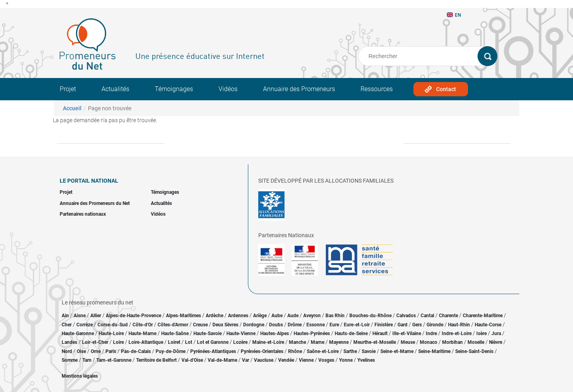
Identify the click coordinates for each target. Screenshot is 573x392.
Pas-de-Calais (136, 351)
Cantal (427, 316)
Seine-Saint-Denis (474, 351)
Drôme (295, 325)
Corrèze (85, 325)
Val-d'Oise (192, 360)
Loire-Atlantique (146, 342)
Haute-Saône (175, 333)
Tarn (87, 360)
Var (246, 360)
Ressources (377, 89)
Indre (431, 333)
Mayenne (339, 342)
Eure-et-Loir (357, 325)
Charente (448, 316)
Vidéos (228, 89)
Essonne (316, 325)
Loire (118, 342)
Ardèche (214, 316)
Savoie (369, 351)
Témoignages (174, 89)
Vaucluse (264, 360)
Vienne (306, 360)
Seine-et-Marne (397, 351)
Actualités (115, 89)
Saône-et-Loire (323, 351)
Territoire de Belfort (156, 360)
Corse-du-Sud (113, 325)
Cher (67, 325)
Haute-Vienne (241, 333)
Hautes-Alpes (275, 333)
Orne (96, 351)
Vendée (286, 360)
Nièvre (496, 342)
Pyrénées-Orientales (262, 351)
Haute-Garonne (78, 333)
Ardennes (238, 316)
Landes (69, 342)
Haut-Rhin (459, 325)
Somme (70, 360)
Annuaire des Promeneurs (299, 89)
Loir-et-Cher (95, 342)
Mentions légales (80, 376)
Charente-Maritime (483, 316)
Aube (277, 316)
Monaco (429, 342)
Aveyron (312, 316)
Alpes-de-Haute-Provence (134, 316)
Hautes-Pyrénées (312, 333)
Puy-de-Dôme (171, 351)
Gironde (435, 325)
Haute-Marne (142, 333)
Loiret (174, 342)
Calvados (406, 316)
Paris (111, 351)
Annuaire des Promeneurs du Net (95, 203)
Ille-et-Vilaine (407, 333)
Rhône (295, 351)
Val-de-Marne (222, 360)
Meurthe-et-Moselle (375, 342)
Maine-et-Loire (268, 342)
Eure (334, 325)
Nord (67, 351)
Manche (297, 342)
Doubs (276, 325)
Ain (66, 316)
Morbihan (452, 342)
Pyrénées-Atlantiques (213, 351)
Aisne (80, 316)
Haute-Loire (111, 333)
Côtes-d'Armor (173, 325)
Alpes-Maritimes (183, 316)
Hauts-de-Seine (351, 333)
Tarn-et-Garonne (114, 360)
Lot (189, 342)
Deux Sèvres (225, 325)
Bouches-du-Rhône (370, 316)
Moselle (476, 342)
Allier (96, 316)
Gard (402, 325)
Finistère (384, 325)
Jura (496, 333)
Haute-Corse (488, 325)
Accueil (72, 108)
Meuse (408, 342)
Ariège (260, 316)
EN (454, 15)
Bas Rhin (335, 316)
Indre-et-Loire (457, 333)
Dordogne (254, 325)
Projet (68, 89)
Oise (81, 351)
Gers (417, 325)
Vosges (326, 360)
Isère (481, 333)
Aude (293, 316)
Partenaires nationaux (83, 214)
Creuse (200, 325)
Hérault (380, 333)
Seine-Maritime (434, 351)
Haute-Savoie (208, 333)
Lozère (240, 342)
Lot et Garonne (213, 342)
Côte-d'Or (143, 325)
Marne (318, 342)
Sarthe (350, 351)
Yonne (346, 360)
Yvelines (366, 360)
